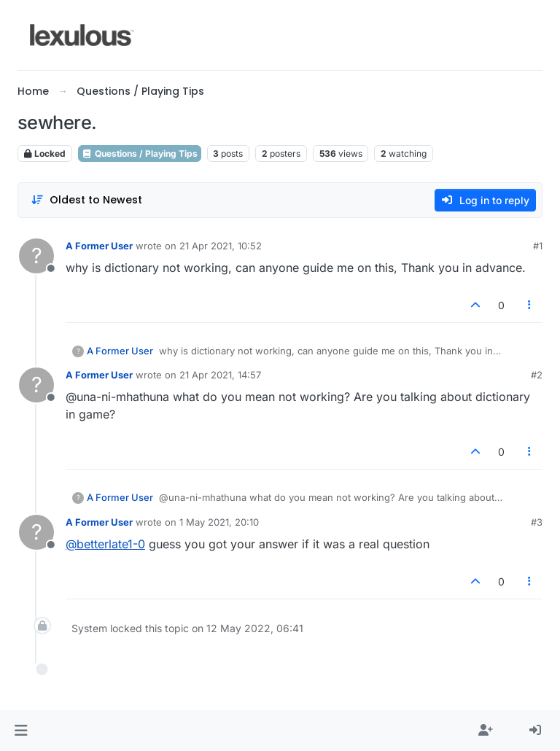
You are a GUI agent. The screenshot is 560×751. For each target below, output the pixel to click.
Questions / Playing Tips (140, 153)
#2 (537, 375)
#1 (538, 246)
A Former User (99, 246)
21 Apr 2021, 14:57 (220, 375)
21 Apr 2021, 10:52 (221, 246)
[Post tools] (530, 305)
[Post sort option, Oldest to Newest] (86, 200)
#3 (537, 522)
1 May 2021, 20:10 (219, 522)
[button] (21, 731)
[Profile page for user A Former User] (36, 256)
